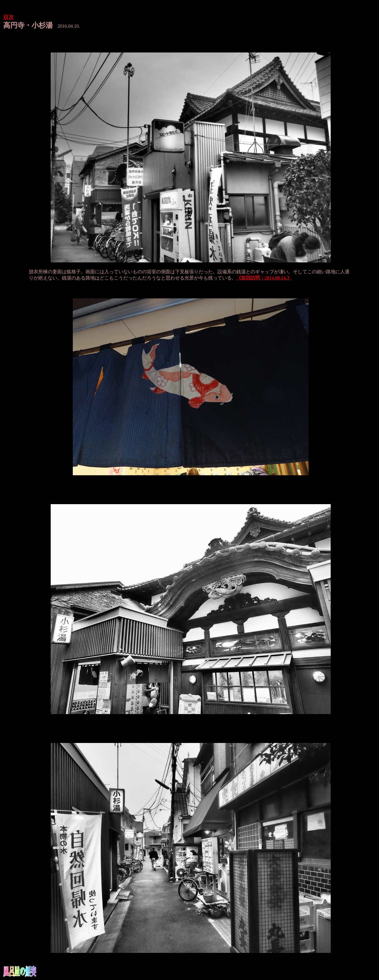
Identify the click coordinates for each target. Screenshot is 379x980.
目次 (9, 17)
